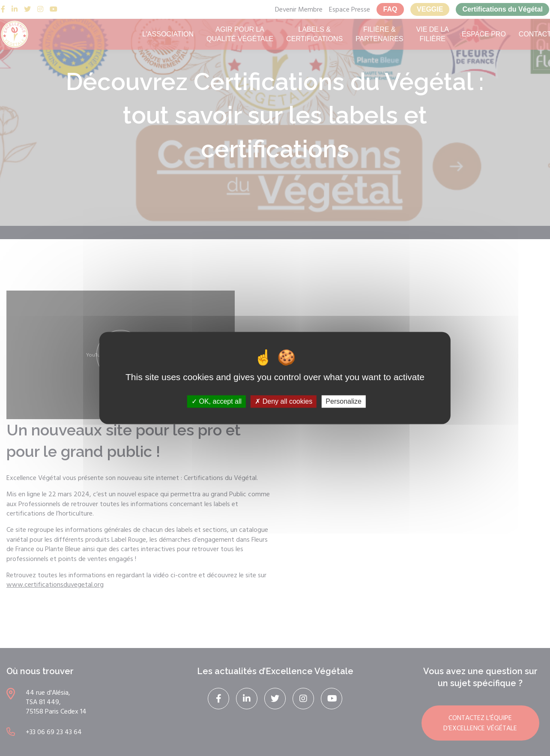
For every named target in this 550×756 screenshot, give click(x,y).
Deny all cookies (284, 401)
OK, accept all (217, 401)
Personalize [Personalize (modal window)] (344, 401)
